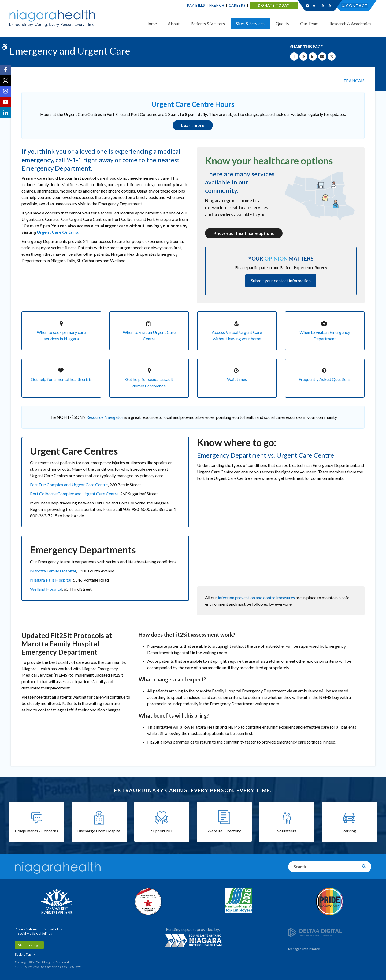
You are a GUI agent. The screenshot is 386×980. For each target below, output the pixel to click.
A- (315, 6)
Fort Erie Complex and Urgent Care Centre (69, 484)
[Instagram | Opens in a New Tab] (5, 91)
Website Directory (224, 831)
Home (151, 23)
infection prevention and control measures (256, 597)
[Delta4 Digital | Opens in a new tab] (315, 931)
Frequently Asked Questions (325, 379)
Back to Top (23, 954)
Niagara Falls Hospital (51, 579)
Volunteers (287, 831)
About (174, 23)
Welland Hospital (46, 588)
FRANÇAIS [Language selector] (354, 80)
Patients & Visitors (208, 23)
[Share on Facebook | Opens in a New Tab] (294, 56)
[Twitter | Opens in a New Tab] (5, 81)
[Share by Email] (322, 56)
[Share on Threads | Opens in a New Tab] (303, 56)
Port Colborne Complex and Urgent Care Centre (74, 493)
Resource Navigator (105, 417)
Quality (282, 23)
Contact (357, 6)
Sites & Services (250, 23)
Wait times (237, 379)
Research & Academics (350, 23)
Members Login (29, 945)
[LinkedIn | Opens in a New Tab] (5, 113)
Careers (237, 5)
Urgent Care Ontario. (58, 232)
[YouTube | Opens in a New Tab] (5, 102)
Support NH (162, 831)
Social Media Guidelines (35, 933)
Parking (349, 831)
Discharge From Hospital (99, 831)
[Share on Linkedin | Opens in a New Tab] (313, 56)
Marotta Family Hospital (53, 570)
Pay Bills (196, 5)
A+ (331, 6)
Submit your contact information (281, 280)
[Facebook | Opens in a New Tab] (5, 70)
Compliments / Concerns (37, 831)
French (217, 5)
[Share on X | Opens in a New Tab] (332, 56)
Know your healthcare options (244, 233)
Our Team (309, 23)
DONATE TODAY (274, 5)
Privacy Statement (28, 928)
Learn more (193, 125)
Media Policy (53, 928)
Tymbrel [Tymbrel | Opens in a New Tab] (315, 948)
